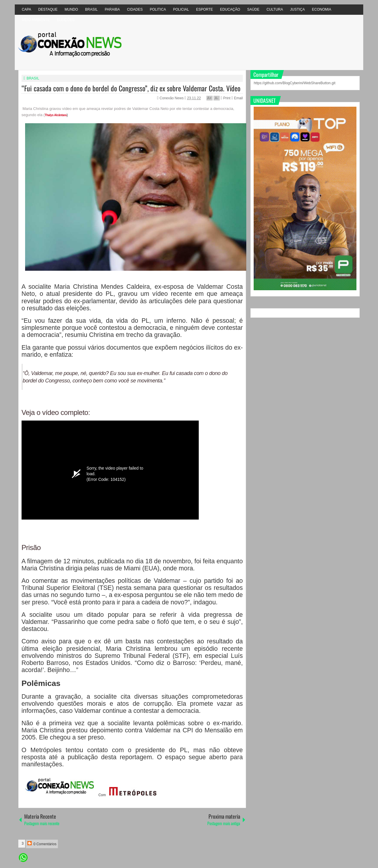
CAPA (27, 9)
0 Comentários (42, 844)
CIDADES (135, 9)
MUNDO (71, 9)
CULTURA (275, 9)
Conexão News (172, 98)
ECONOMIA (321, 9)
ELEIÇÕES (66, 20)
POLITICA (158, 9)
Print (225, 98)
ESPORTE (205, 9)
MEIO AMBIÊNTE (36, 20)
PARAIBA (112, 9)
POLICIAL (181, 9)
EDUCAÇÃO (230, 9)
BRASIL (91, 9)
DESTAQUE (48, 9)
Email (237, 98)
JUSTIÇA (297, 9)
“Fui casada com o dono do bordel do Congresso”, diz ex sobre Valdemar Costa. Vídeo (131, 88)
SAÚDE (253, 9)
